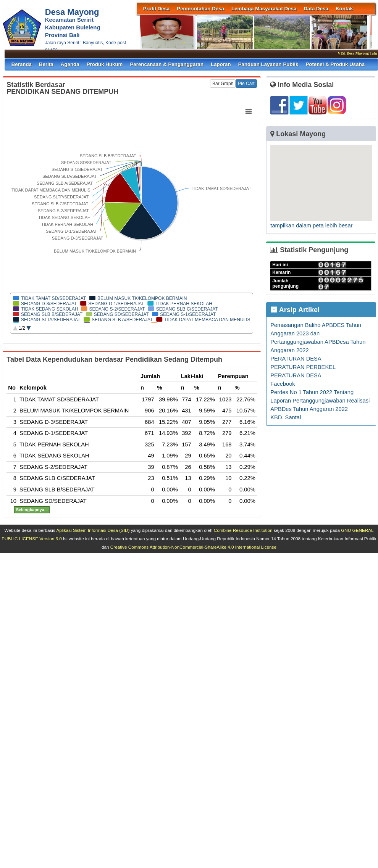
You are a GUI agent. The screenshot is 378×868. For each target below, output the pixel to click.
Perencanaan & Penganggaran (167, 64)
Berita (46, 64)
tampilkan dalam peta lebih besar (311, 225)
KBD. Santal (286, 417)
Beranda (22, 64)
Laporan (221, 64)
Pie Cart (246, 84)
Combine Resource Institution (243, 530)
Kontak (344, 9)
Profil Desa (157, 9)
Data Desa (316, 9)
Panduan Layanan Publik (268, 64)
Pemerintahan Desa (200, 9)
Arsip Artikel (295, 310)
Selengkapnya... (32, 510)
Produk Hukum (105, 64)
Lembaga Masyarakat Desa (264, 9)
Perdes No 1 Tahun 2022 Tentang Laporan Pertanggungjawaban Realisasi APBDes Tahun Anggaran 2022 (320, 401)
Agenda (70, 64)
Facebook (283, 384)
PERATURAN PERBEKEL (303, 367)
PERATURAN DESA (296, 359)
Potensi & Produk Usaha (335, 64)
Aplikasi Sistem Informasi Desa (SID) (93, 530)
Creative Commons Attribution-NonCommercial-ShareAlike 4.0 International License (193, 547)
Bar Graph (223, 84)
